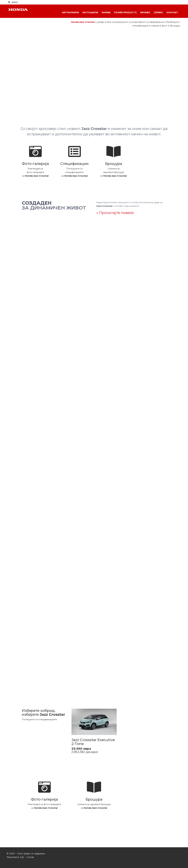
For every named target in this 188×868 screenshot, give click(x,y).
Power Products (125, 12)
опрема (155, 26)
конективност (139, 22)
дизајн (101, 22)
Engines (145, 12)
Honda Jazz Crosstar (83, 22)
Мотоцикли (90, 12)
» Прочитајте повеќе (115, 213)
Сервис (158, 12)
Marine (106, 12)
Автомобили (70, 12)
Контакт (172, 12)
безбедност (173, 22)
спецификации (140, 26)
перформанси (156, 22)
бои (109, 22)
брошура (175, 26)
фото (165, 26)
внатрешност (121, 22)
